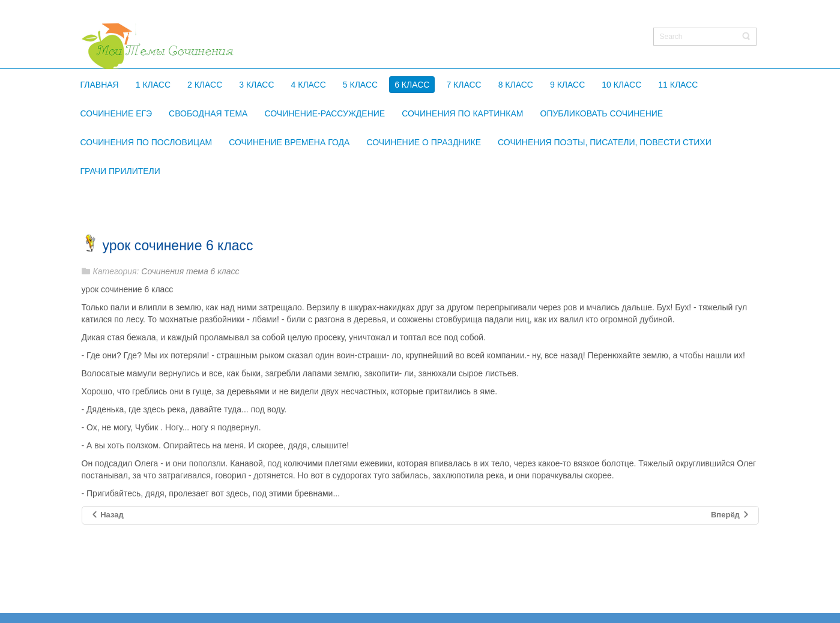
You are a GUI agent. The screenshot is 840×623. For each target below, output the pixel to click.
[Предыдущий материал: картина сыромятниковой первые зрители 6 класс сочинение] (107, 515)
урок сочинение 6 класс (178, 245)
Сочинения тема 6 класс (190, 271)
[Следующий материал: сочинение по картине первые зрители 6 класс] (730, 515)
